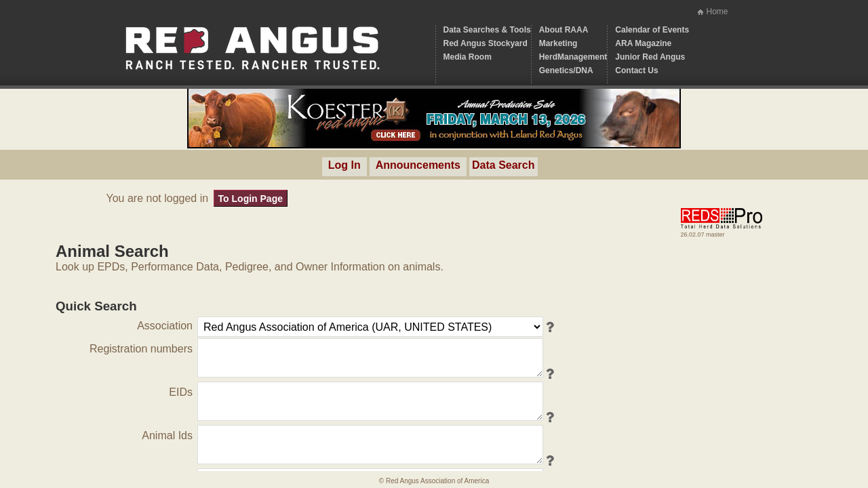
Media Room (468, 57)
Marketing (558, 43)
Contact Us (636, 70)
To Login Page (251, 199)
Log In (344, 165)
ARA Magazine (643, 43)
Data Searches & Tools (487, 30)
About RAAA (564, 30)
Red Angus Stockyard (486, 43)
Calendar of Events (652, 30)
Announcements (418, 165)
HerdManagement (573, 57)
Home (717, 12)
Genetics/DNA (566, 70)
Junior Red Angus (650, 57)
